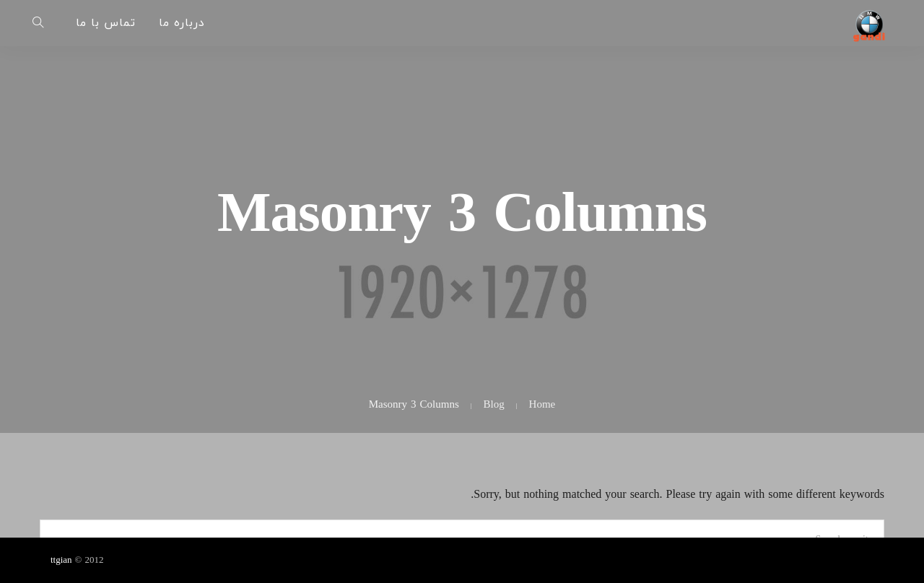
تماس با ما (106, 23)
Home (542, 405)
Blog (494, 405)
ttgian (61, 561)
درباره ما (182, 23)
